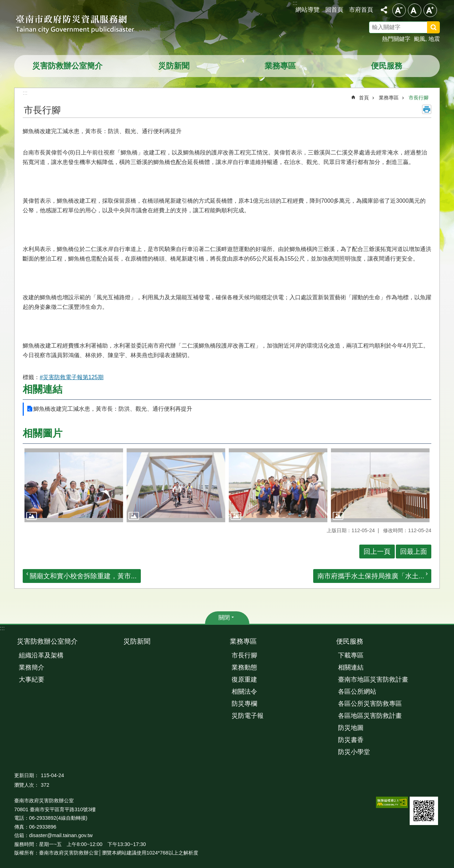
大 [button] (430, 10)
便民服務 (387, 66)
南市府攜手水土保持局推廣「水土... (371, 576)
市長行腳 (419, 98)
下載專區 (351, 655)
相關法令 (244, 692)
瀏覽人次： (27, 785)
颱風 (420, 39)
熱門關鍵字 (396, 39)
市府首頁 (361, 10)
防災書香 (351, 740)
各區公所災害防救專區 (370, 704)
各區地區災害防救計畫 (370, 716)
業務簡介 (32, 667)
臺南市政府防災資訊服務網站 (82, 25)
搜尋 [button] (433, 27)
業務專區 (280, 66)
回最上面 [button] (414, 552)
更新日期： (27, 775)
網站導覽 (308, 10)
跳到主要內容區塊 (4, 4)
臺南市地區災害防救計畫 (373, 679)
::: (2, 628)
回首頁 (334, 10)
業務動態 (244, 667)
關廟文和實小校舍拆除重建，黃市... (83, 576)
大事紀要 (32, 679)
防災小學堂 (354, 752)
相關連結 (43, 389)
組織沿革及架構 (41, 655)
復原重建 (244, 679)
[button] (74, 485)
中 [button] (415, 10)
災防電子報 (248, 716)
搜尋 (443, 28)
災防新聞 (174, 66)
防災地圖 (351, 728)
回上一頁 (377, 552)
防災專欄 (244, 704)
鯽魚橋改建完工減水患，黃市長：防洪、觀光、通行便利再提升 (113, 409)
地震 (434, 39)
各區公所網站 (357, 692)
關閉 (224, 618)
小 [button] (399, 10)
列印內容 (427, 109)
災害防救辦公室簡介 (67, 66)
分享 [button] (384, 10)
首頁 (364, 98)
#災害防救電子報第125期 (72, 377)
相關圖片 (43, 433)
